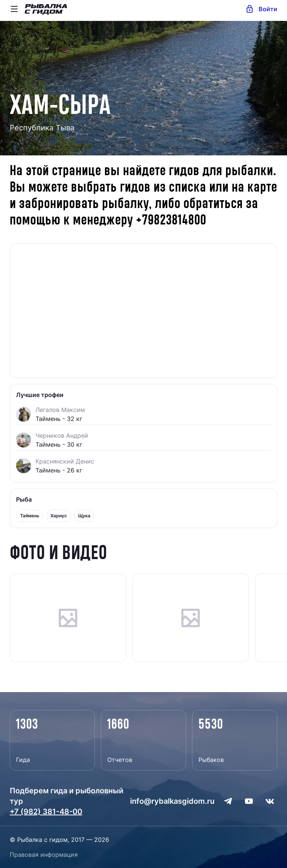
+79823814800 (171, 220)
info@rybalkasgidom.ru (172, 801)
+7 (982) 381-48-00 (46, 812)
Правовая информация (44, 855)
